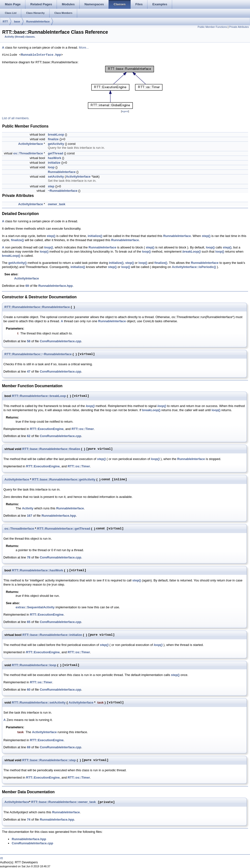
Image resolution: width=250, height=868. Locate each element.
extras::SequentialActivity (35, 607)
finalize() (17, 240)
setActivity (56, 177)
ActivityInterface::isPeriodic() (194, 267)
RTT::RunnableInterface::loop (34, 665)
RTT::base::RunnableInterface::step (49, 760)
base (17, 21)
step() (51, 236)
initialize (54, 163)
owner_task (57, 204)
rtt (1, 858)
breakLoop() (192, 252)
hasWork (55, 158)
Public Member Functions (212, 27)
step (51, 186)
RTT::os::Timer (83, 429)
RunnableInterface (38, 21)
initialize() (95, 236)
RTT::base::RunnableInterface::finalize (51, 449)
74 (29, 820)
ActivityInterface (31, 144)
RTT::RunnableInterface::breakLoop (39, 396)
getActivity (56, 144)
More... (84, 48)
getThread (56, 153)
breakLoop (56, 134)
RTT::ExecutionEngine (47, 429)
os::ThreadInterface (28, 153)
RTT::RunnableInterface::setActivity (39, 702)
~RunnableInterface (63, 191)
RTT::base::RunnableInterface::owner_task (63, 802)
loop (51, 167)
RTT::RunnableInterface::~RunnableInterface (38, 354)
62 (29, 436)
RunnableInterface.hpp (41, 55)
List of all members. (16, 118)
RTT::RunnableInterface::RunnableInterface (37, 307)
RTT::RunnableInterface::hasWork (37, 570)
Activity (28, 508)
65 (29, 622)
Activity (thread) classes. (20, 37)
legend (125, 111)
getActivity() (17, 263)
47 (29, 371)
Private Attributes (239, 27)
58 (29, 341)
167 (30, 516)
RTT (5, 21)
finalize (53, 139)
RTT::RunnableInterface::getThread (64, 529)
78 (29, 557)
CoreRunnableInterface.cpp (61, 341)
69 (27, 286)
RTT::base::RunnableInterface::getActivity (64, 479)
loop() (49, 247)
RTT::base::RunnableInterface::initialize (52, 635)
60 (29, 690)
